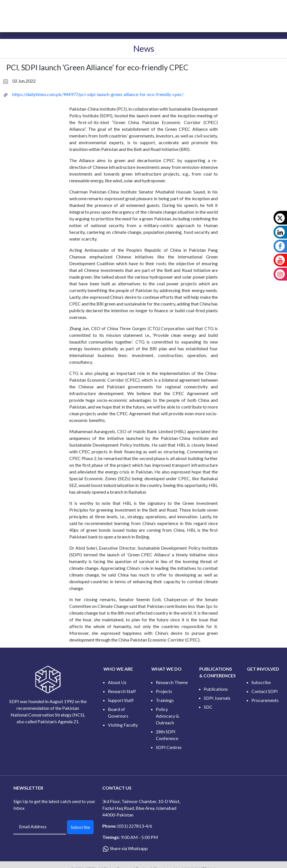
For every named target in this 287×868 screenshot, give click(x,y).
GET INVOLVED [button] (225, 11)
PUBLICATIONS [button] (155, 11)
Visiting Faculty (123, 725)
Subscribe (261, 682)
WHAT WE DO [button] (121, 11)
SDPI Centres (169, 747)
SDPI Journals (217, 698)
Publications (216, 689)
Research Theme (172, 682)
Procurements (265, 700)
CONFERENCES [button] (190, 11)
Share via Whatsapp (129, 848)
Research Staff (122, 691)
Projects (164, 691)
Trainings (165, 700)
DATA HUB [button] (256, 11)
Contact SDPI (265, 691)
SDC (208, 707)
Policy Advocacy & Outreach (167, 716)
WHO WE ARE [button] (87, 11)
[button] (277, 11)
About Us (117, 682)
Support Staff (121, 700)
